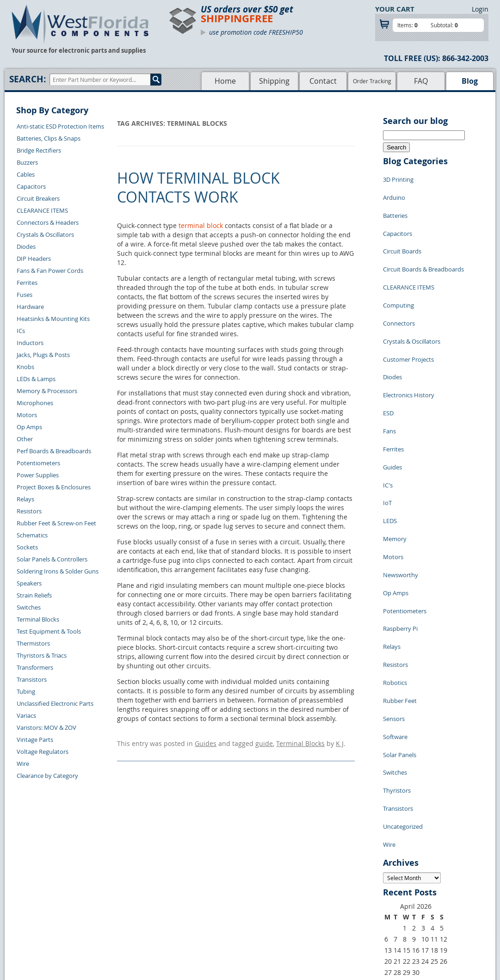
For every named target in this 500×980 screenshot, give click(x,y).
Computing (398, 275)
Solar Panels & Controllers (52, 559)
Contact (323, 81)
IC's (388, 413)
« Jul (389, 827)
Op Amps (29, 427)
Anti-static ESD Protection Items (60, 126)
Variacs (26, 715)
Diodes (26, 247)
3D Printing (398, 178)
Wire (23, 764)
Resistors (29, 511)
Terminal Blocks (38, 619)
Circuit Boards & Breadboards (423, 247)
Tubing (26, 691)
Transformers (35, 667)
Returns (108, 893)
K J (340, 742)
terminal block (201, 225)
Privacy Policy (269, 893)
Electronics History (409, 344)
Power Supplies (38, 475)
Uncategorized (403, 677)
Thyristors (397, 649)
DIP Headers (34, 259)
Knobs (25, 367)
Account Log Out (121, 925)
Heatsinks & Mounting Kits (53, 319)
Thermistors (33, 643)
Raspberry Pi (400, 524)
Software (395, 608)
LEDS (390, 441)
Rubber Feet (400, 580)
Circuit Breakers (38, 198)
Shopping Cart (207, 893)
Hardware (30, 307)
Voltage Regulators (43, 752)
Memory (395, 455)
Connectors (399, 289)
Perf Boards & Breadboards (54, 451)
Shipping (274, 81)
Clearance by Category (47, 776)
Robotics (395, 566)
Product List (204, 904)
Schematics (32, 535)
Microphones (35, 403)
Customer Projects (408, 316)
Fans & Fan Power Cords (50, 271)
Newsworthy (401, 483)
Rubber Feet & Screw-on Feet (56, 523)
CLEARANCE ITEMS (42, 210)
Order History (117, 914)
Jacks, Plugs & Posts (43, 355)
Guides (206, 742)
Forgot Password (121, 936)
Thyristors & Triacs (42, 655)
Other (25, 439)
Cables (26, 174)
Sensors (394, 594)
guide (264, 742)
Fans (389, 372)
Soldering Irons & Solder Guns (58, 571)
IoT (387, 427)
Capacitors (31, 186)
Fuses (25, 295)
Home (225, 81)
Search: (28, 79)
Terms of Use (267, 904)
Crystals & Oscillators (45, 234)
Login (480, 9)
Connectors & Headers (48, 222)
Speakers (29, 583)
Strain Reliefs (34, 595)
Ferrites (27, 283)
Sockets (27, 547)
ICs (21, 331)
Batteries (395, 205)
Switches (29, 607)
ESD (388, 358)
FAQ (421, 81)
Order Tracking (372, 81)
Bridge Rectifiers (39, 150)
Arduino (394, 191)
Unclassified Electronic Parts (55, 703)
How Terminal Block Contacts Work (198, 188)
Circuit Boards (402, 233)
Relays (25, 499)
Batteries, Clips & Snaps (49, 138)
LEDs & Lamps (36, 379)
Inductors (30, 343)
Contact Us (113, 882)
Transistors (32, 679)
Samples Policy (270, 882)
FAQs (195, 914)
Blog (470, 81)
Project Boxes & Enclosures (54, 487)
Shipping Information (127, 904)
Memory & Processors (47, 391)
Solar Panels (400, 622)
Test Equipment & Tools (49, 631)
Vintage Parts (35, 740)
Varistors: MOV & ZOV (46, 727)
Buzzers (27, 162)
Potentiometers (38, 463)
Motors (27, 415)
